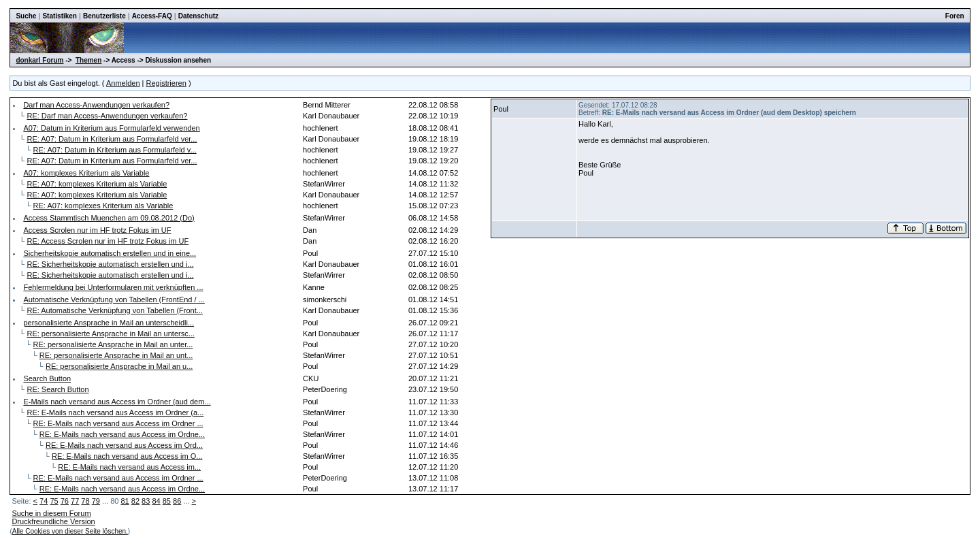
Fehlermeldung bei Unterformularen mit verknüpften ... (113, 287)
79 (96, 501)
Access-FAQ (152, 16)
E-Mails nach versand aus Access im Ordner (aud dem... (117, 402)
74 (44, 501)
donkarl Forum (39, 60)
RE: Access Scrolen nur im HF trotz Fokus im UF (108, 241)
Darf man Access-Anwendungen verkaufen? (96, 105)
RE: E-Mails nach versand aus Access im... (129, 467)
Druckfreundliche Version (53, 521)
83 (146, 501)
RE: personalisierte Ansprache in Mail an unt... (116, 355)
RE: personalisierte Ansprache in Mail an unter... (113, 344)
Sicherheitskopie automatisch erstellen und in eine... (110, 253)
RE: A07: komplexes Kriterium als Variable (97, 184)
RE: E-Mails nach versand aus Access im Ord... (124, 445)
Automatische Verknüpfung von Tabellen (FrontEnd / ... (114, 299)
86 (177, 501)
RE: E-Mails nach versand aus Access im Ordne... (122, 434)
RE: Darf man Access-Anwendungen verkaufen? (107, 116)
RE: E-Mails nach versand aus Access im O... (127, 456)
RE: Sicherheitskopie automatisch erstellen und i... (110, 264)
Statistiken (60, 16)
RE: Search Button (58, 389)
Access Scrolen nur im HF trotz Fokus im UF (97, 230)
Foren (955, 16)
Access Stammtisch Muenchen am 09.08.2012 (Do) (109, 218)
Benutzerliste (104, 16)
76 (65, 501)
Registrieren (166, 83)
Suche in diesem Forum (51, 513)
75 (54, 501)
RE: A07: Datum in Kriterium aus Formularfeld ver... (112, 139)
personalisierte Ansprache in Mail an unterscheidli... (109, 323)
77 (75, 501)
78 (85, 501)
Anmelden (123, 83)
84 (156, 501)
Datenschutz (198, 16)
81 (125, 501)
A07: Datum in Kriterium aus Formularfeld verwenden (111, 128)
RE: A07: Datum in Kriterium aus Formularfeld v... (115, 150)
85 (167, 501)
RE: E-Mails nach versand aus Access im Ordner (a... (115, 412)
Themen (88, 60)
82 (135, 501)
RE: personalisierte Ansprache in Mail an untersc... (110, 334)
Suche (26, 16)
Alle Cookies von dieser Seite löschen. (70, 531)
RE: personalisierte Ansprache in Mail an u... (119, 366)
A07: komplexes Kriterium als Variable (86, 173)
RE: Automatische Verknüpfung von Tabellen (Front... (114, 310)
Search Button (47, 378)
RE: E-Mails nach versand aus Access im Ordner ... (118, 423)
